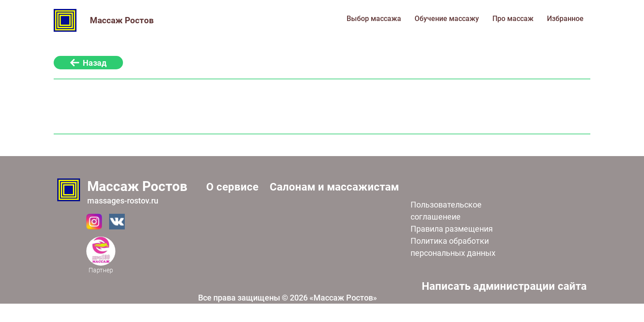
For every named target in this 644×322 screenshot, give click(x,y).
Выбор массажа (374, 19)
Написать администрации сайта (504, 286)
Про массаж (513, 19)
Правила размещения (452, 229)
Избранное (565, 19)
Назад (88, 63)
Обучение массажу (447, 19)
